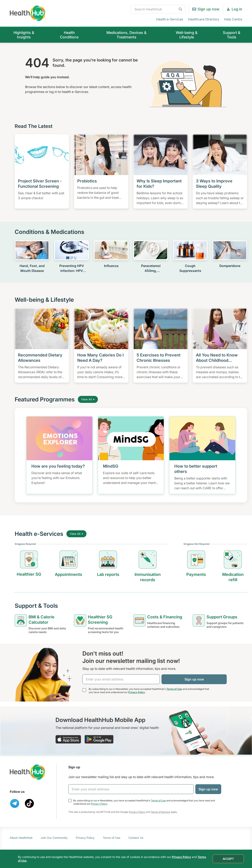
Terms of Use (174, 689)
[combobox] (158, 9)
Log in (237, 9)
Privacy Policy (137, 692)
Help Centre (233, 19)
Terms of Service (160, 812)
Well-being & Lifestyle (187, 35)
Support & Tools (232, 35)
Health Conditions (69, 35)
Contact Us (136, 838)
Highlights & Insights (24, 35)
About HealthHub (21, 838)
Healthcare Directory (204, 19)
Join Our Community (54, 838)
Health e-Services (170, 19)
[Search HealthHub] (158, 9)
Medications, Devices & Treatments (127, 35)
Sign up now (208, 9)
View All (88, 399)
